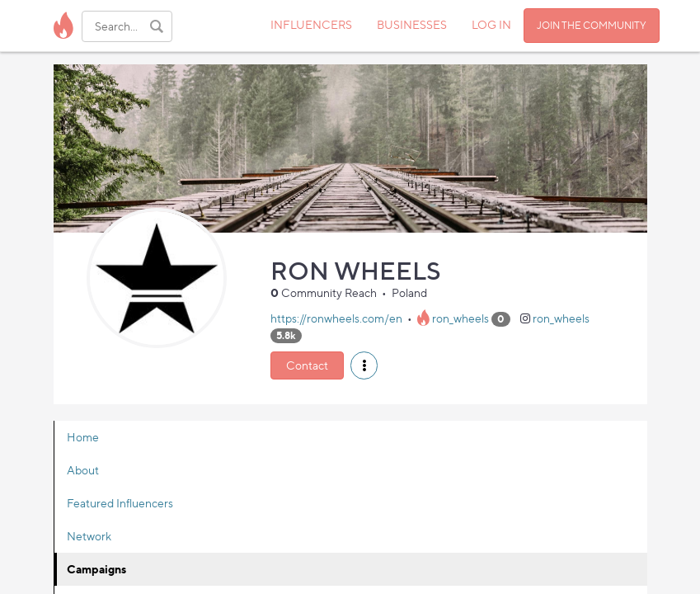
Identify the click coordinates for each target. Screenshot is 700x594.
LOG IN (491, 24)
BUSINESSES (412, 24)
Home (83, 437)
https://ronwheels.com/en (336, 318)
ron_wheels (460, 318)
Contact (307, 365)
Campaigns (96, 569)
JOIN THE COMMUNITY (592, 25)
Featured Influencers (120, 503)
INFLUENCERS (311, 24)
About (83, 470)
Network (89, 536)
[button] (364, 365)
